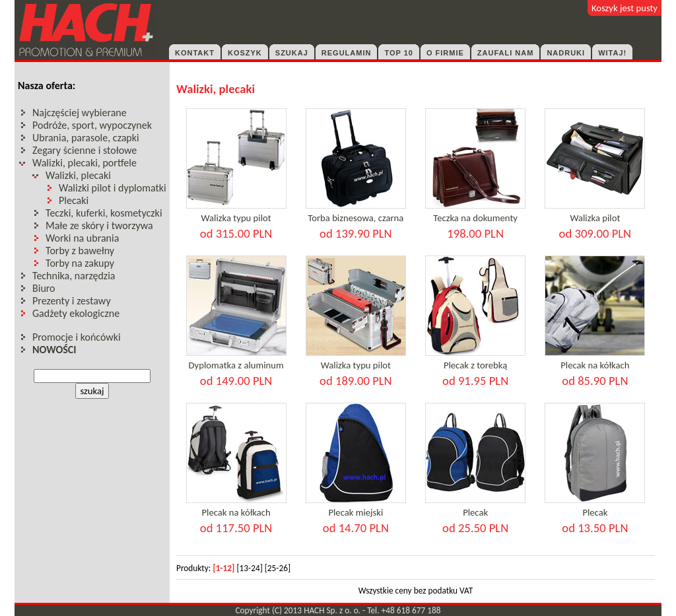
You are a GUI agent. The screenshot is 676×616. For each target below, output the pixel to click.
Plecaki (74, 200)
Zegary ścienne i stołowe (84, 150)
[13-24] (249, 568)
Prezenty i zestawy (72, 301)
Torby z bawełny (80, 251)
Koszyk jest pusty (625, 8)
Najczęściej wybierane (80, 113)
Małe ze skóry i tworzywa (99, 225)
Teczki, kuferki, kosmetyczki (104, 213)
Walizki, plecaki (78, 175)
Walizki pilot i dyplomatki (113, 188)
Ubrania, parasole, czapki (86, 138)
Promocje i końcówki (77, 337)
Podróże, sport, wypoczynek (92, 125)
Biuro (44, 288)
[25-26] (278, 568)
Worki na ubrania (82, 238)
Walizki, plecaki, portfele (84, 163)
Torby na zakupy (80, 263)
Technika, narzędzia (74, 276)
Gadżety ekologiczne (76, 313)
